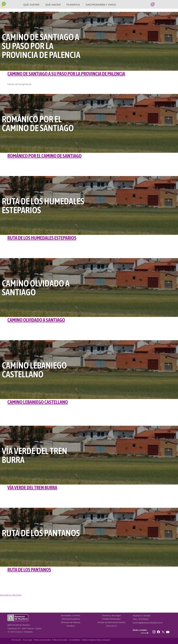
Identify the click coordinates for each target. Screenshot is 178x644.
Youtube (174, 4)
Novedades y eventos (71, 616)
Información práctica (71, 619)
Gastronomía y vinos (101, 5)
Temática (30, 12)
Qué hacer (53, 5)
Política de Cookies (60, 640)
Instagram (160, 4)
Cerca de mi (50, 12)
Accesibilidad (74, 640)
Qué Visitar (31, 5)
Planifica (73, 5)
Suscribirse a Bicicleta (11, 595)
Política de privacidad (42, 640)
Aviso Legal (27, 640)
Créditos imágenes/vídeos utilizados (96, 640)
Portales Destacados (111, 619)
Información (16, 640)
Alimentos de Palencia (71, 622)
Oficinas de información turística (111, 622)
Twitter (170, 4)
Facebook (165, 4)
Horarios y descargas (111, 616)
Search (153, 4)
